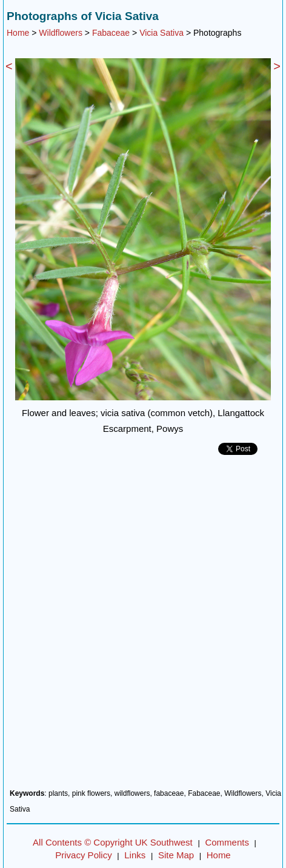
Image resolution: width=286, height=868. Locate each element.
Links (135, 855)
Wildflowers (61, 33)
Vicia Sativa (161, 33)
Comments (227, 842)
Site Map (176, 855)
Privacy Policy (83, 855)
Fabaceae (111, 33)
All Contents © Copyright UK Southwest (113, 842)
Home (18, 33)
